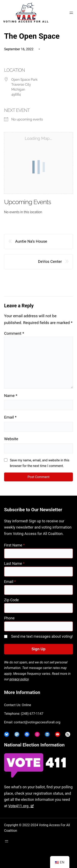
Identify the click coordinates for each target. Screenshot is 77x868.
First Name (14, 545)
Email (10, 417)
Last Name (14, 563)
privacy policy (19, 679)
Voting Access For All (26, 21)
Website (11, 439)
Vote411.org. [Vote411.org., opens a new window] (21, 806)
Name (11, 396)
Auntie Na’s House (31, 241)
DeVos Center (50, 261)
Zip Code (11, 600)
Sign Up (39, 649)
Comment (14, 333)
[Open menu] (71, 13)
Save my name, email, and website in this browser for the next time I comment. (40, 463)
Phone (9, 618)
